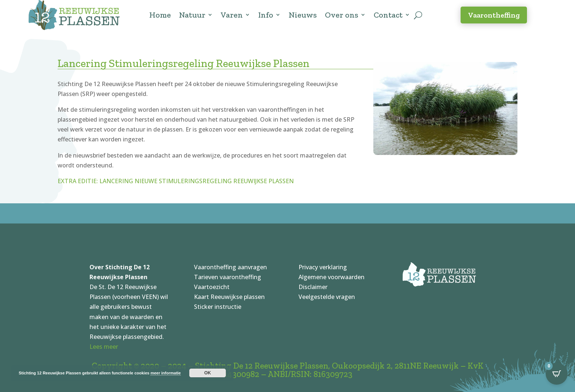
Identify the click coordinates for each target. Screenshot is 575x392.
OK (208, 373)
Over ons (342, 15)
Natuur (192, 15)
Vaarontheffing (494, 15)
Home (160, 15)
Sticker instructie (218, 307)
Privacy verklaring (323, 267)
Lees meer (104, 347)
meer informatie (166, 373)
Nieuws (303, 15)
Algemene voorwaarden (332, 277)
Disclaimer (313, 287)
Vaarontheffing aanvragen (230, 267)
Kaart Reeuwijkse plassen (229, 297)
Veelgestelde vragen (327, 297)
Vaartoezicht (212, 287)
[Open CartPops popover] (557, 374)
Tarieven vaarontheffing (228, 277)
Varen (232, 15)
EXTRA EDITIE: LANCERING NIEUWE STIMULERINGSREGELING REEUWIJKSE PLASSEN (176, 181)
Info (266, 15)
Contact (388, 15)
